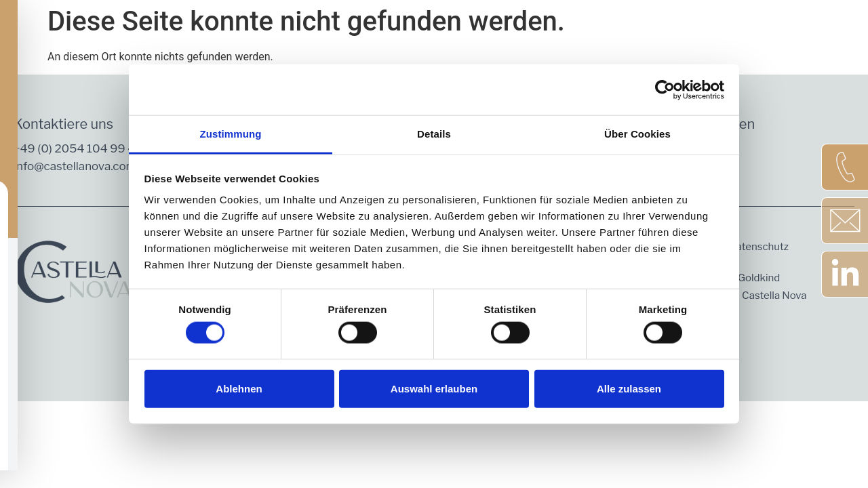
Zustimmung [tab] (231, 134)
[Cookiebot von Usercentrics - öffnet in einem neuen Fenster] (665, 89)
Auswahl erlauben (434, 388)
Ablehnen (239, 388)
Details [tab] (434, 134)
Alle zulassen (629, 388)
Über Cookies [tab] (637, 134)
